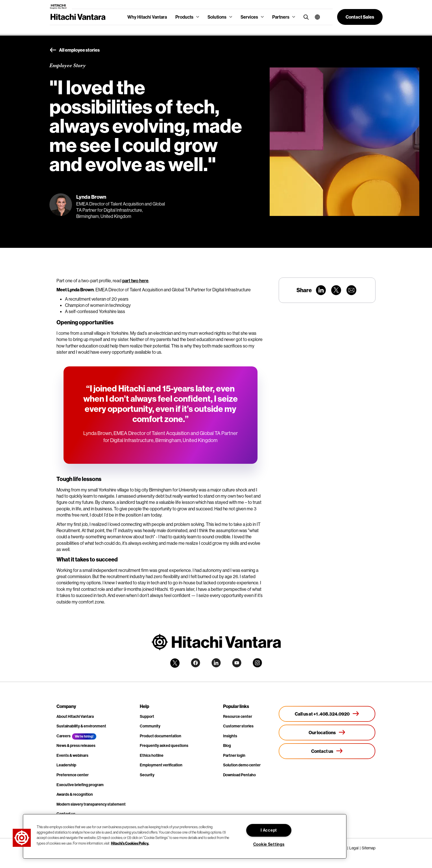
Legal (354, 848)
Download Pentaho (239, 775)
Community (150, 726)
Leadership (66, 765)
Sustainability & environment (81, 726)
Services (249, 17)
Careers (64, 736)
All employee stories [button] (75, 50)
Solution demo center (242, 765)
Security (147, 775)
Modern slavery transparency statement (91, 804)
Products (184, 17)
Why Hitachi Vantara (147, 17)
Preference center (73, 775)
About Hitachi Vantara (75, 716)
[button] (315, 17)
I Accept (269, 830)
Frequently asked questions (164, 745)
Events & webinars (72, 755)
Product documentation (161, 736)
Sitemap (369, 848)
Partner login (234, 755)
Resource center (238, 716)
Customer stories (238, 726)
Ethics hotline (152, 755)
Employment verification (161, 765)
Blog (227, 745)
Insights (230, 736)
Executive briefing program (80, 785)
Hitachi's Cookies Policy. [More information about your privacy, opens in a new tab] (130, 843)
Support (147, 716)
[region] (185, 836)
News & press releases (76, 745)
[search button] (305, 17)
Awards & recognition (75, 794)
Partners (281, 17)
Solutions (217, 17)
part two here (135, 281)
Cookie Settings (269, 844)
